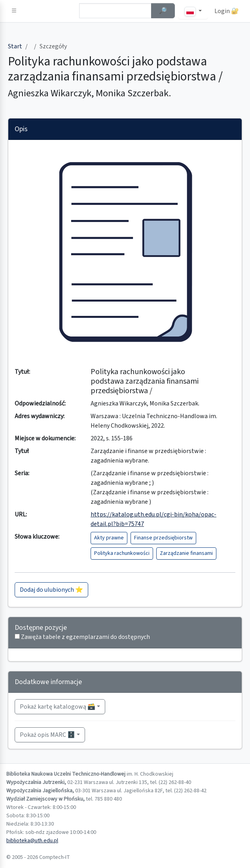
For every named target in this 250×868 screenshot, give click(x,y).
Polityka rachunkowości (122, 553)
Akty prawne (109, 538)
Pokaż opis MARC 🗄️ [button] (47, 735)
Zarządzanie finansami (186, 553)
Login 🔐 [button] (227, 11)
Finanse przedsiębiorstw (163, 538)
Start (15, 46)
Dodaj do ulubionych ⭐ (51, 590)
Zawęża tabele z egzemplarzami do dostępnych (85, 637)
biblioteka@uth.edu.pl (32, 841)
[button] (14, 11)
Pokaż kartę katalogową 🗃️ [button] (58, 707)
